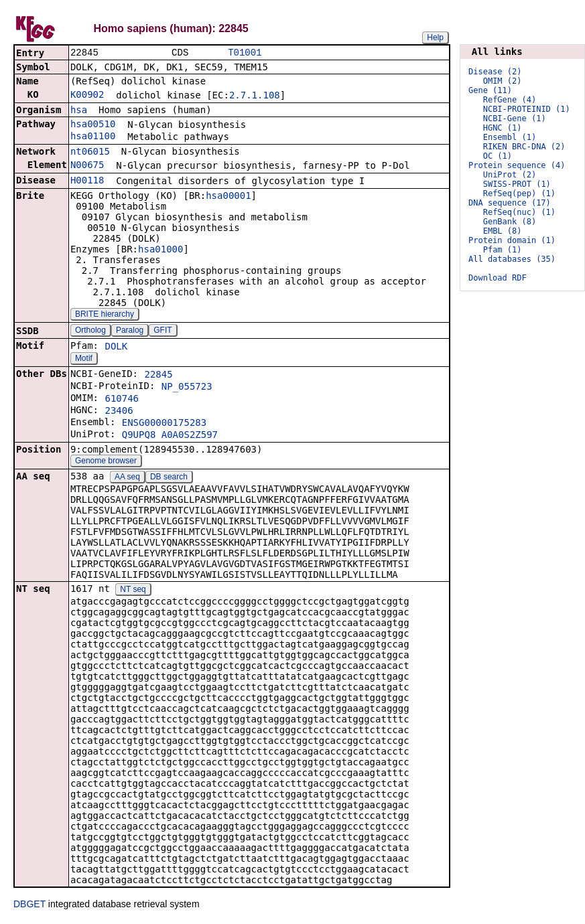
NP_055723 (187, 388)
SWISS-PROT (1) (517, 184)
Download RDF (498, 278)
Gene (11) (490, 90)
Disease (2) (495, 72)
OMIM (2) (503, 81)
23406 (119, 412)
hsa (79, 111)
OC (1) (498, 156)
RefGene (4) (510, 100)
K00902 (87, 96)
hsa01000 (160, 250)
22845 (158, 376)
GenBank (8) (510, 222)
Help (435, 37)
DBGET (29, 905)
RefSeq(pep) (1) (519, 194)
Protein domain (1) (512, 240)
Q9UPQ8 (139, 436)
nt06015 (90, 153)
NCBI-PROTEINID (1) (527, 109)
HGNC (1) (503, 128)
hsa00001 (228, 197)
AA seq (127, 478)
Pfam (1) (503, 250)
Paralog (130, 331)
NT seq (133, 591)
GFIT (162, 331)
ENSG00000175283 (164, 424)
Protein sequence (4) (517, 165)
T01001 (245, 53)
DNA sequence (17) (510, 203)
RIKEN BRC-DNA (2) (524, 147)
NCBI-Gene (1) (515, 119)
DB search (169, 478)
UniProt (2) (510, 175)
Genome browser (106, 462)
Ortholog (90, 331)
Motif (84, 360)
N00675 (87, 166)
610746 (122, 400)
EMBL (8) (503, 231)
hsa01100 (93, 137)
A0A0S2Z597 (190, 436)
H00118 (87, 181)
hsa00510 (93, 125)
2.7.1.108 (255, 96)
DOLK (116, 348)
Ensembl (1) (510, 137)
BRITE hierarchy (105, 315)
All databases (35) (512, 259)
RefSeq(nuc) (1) (519, 212)
